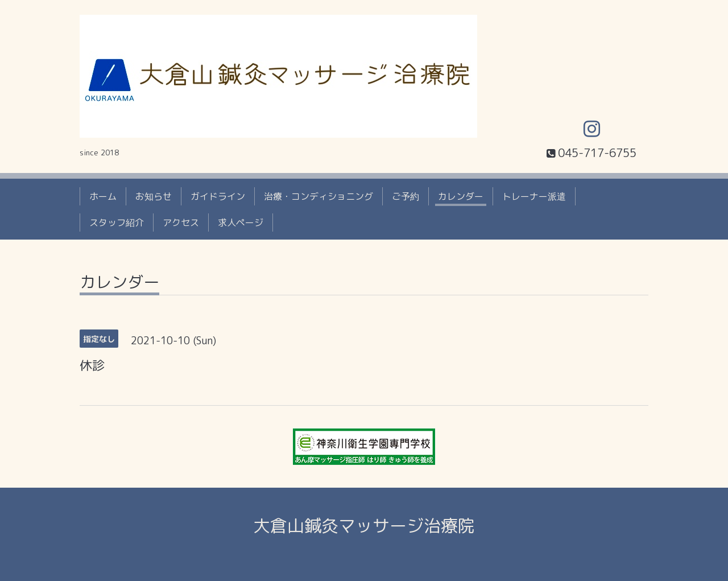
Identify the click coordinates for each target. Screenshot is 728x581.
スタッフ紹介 (117, 222)
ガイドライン (218, 196)
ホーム (103, 196)
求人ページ (241, 222)
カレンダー (461, 196)
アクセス (181, 222)
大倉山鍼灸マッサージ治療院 (364, 526)
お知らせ (154, 196)
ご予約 (406, 196)
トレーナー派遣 (534, 196)
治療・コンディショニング (318, 196)
